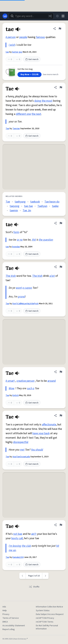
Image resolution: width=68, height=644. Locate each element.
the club (26, 546)
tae (7, 52)
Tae (7, 129)
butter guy (17, 52)
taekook (35, 202)
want (19, 288)
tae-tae (28, 206)
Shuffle (34, 587)
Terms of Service (11, 618)
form (16, 232)
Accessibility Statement (14, 626)
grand (21, 297)
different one (23, 114)
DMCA (5, 622)
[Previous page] (23, 576)
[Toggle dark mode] (57, 16)
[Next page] (45, 576)
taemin (14, 211)
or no (20, 240)
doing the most (43, 101)
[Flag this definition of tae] (60, 29)
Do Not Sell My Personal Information (47, 627)
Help (5, 611)
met (22, 450)
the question (46, 240)
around (52, 381)
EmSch (16, 395)
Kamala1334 (18, 557)
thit (34, 240)
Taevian (16, 129)
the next (36, 114)
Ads (4, 607)
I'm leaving (15, 546)
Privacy (6, 614)
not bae (18, 534)
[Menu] (63, 16)
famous (40, 37)
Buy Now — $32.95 (29, 74)
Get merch (32, 59)
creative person (25, 381)
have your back (41, 433)
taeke (55, 206)
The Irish (11, 276)
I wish (12, 45)
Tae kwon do (52, 202)
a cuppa (27, 288)
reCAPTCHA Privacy (45, 618)
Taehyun (42, 206)
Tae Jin (27, 211)
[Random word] (50, 16)
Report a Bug (9, 629)
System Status (43, 611)
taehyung (20, 202)
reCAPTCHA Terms (45, 622)
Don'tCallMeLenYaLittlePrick (25, 304)
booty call (17, 538)
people (23, 37)
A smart (10, 381)
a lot (52, 276)
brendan (16, 247)
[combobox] (31, 16)
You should (37, 450)
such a (31, 388)
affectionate (49, 425)
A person (11, 37)
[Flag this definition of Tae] (61, 87)
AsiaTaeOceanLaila (21, 457)
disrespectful (21, 442)
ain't (34, 534)
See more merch (51, 74)
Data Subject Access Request (50, 614)
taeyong (15, 206)
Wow (12, 388)
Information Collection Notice (49, 607)
